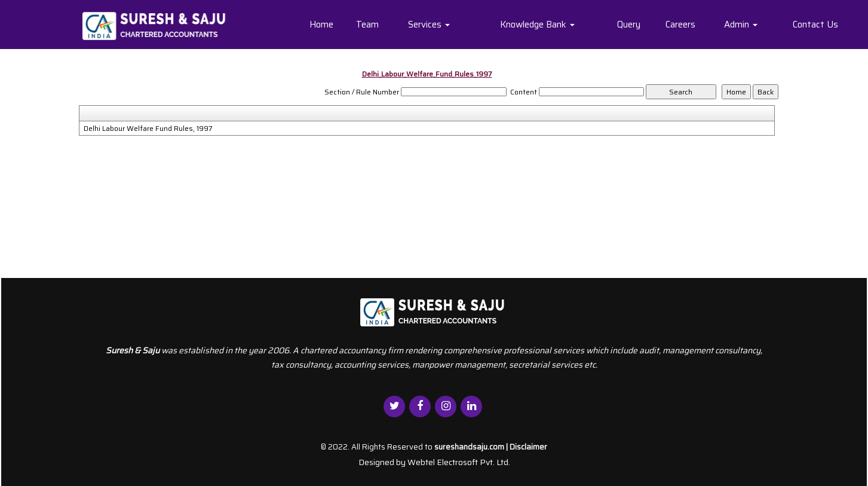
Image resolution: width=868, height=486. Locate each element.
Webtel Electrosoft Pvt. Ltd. (459, 462)
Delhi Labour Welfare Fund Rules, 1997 (148, 129)
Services (429, 25)
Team (367, 25)
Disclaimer (528, 447)
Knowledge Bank (537, 25)
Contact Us (815, 25)
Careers (680, 25)
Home (321, 25)
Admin (741, 25)
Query (629, 25)
